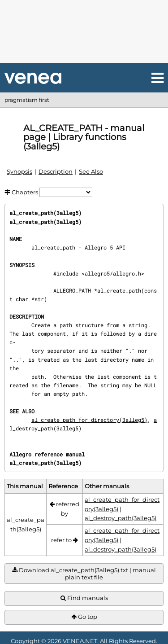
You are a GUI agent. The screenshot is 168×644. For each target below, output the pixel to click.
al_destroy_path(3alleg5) (121, 518)
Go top (84, 617)
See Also (91, 171)
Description (56, 171)
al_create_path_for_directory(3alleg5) (89, 420)
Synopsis (19, 171)
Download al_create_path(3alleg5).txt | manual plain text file (84, 574)
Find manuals (84, 598)
